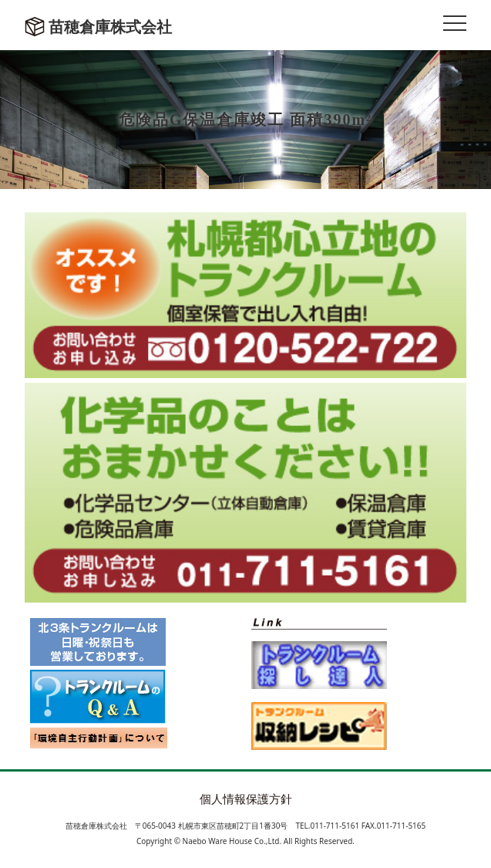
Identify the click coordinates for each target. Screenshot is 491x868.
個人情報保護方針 (246, 799)
